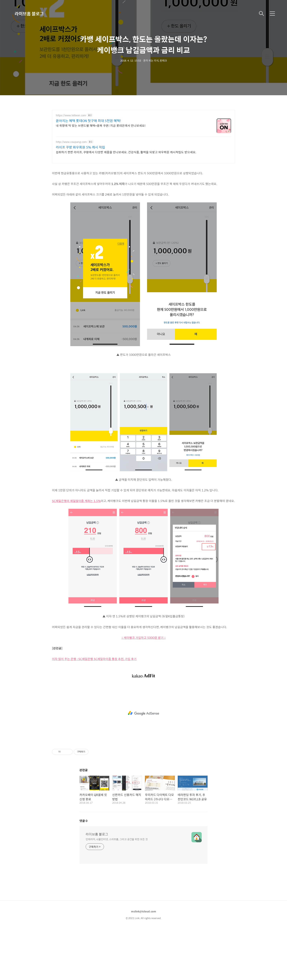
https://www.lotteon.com (71, 115)
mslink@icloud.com (144, 963)
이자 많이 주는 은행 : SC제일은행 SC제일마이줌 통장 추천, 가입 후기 (94, 710)
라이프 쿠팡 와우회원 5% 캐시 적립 (80, 147)
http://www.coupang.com (71, 142)
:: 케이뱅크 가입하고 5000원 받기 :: (144, 689)
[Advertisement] (143, 192)
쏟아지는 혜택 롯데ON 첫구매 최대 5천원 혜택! (88, 121)
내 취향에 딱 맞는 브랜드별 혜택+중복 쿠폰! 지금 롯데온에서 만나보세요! (101, 125)
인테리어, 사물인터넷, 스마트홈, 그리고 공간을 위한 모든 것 (117, 890)
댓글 (83, 872)
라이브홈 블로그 (29, 14)
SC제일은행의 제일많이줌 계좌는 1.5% (76, 552)
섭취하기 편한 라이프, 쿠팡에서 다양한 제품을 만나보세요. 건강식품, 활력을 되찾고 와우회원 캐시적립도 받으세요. (126, 152)
